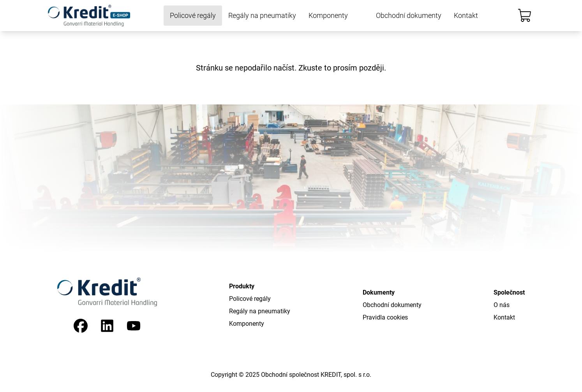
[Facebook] (81, 326)
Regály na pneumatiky (262, 15)
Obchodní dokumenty (409, 15)
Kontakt (466, 15)
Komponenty (328, 15)
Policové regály (193, 15)
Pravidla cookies (385, 317)
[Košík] (525, 16)
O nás (502, 305)
